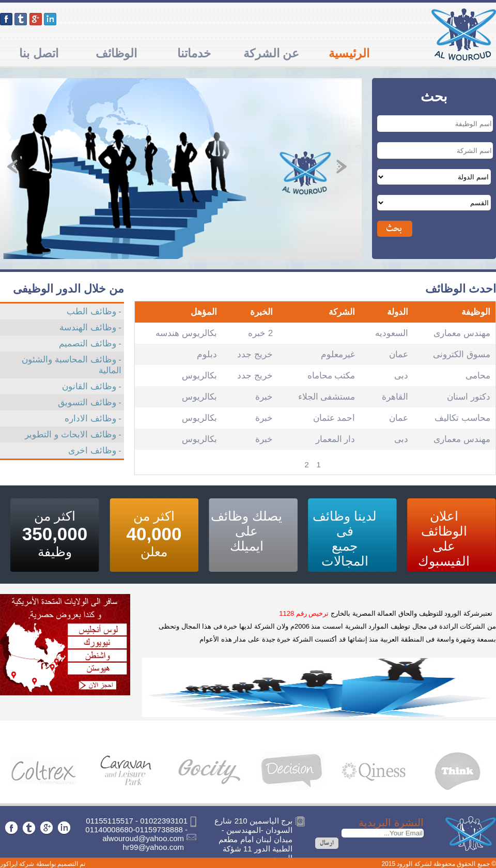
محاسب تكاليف (462, 418)
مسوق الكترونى (462, 354)
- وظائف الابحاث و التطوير (73, 435)
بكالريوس (199, 376)
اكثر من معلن (154, 534)
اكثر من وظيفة (55, 534)
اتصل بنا (38, 53)
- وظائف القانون (92, 386)
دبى (401, 376)
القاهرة (395, 397)
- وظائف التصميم (90, 344)
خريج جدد (255, 354)
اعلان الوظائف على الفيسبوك (444, 538)
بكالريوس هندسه (186, 333)
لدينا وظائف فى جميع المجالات (345, 538)
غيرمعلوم (338, 354)
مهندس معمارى (462, 333)
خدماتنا (194, 53)
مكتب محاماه (331, 376)
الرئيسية (349, 53)
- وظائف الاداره (93, 418)
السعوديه (392, 333)
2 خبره (260, 333)
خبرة (264, 397)
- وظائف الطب (94, 311)
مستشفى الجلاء (327, 397)
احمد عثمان (334, 418)
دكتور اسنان (469, 397)
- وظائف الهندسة (90, 328)
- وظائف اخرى (95, 451)
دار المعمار (336, 439)
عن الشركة (271, 53)
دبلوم (207, 354)
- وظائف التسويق (90, 402)
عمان (399, 354)
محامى (478, 376)
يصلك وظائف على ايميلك (246, 531)
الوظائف (116, 53)
